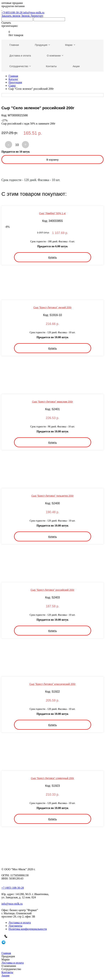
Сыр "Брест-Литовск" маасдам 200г (52, 402)
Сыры (12, 86)
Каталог (13, 79)
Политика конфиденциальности (28, 929)
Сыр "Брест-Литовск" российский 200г (52, 590)
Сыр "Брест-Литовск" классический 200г (52, 684)
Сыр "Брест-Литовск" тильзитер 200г (52, 496)
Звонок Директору (32, 16)
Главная (13, 76)
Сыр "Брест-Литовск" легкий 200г (52, 307)
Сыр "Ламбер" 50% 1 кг (52, 213)
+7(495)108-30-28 (52, 11)
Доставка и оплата (20, 923)
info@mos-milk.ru (34, 13)
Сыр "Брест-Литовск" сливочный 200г (52, 778)
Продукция (15, 82)
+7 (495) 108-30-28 (13, 888)
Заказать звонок (11, 16)
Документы (15, 926)
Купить (52, 257)
